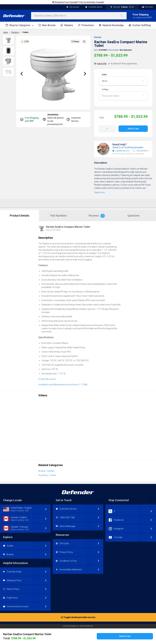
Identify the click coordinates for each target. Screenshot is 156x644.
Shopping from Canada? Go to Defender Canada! (78, 2)
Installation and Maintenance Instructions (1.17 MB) (63, 385)
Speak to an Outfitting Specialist (128, 147)
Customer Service (94, 7)
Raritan (98, 37)
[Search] (123, 16)
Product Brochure (47, 379)
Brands (42, 471)
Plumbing (43, 475)
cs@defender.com (121, 151)
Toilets (25, 32)
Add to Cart (133, 129)
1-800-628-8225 (141, 151)
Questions (133, 216)
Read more (99, 192)
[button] (84, 42)
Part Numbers (59, 216)
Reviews (97, 216)
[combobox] (79, 16)
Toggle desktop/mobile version (78, 617)
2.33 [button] (25, 42)
